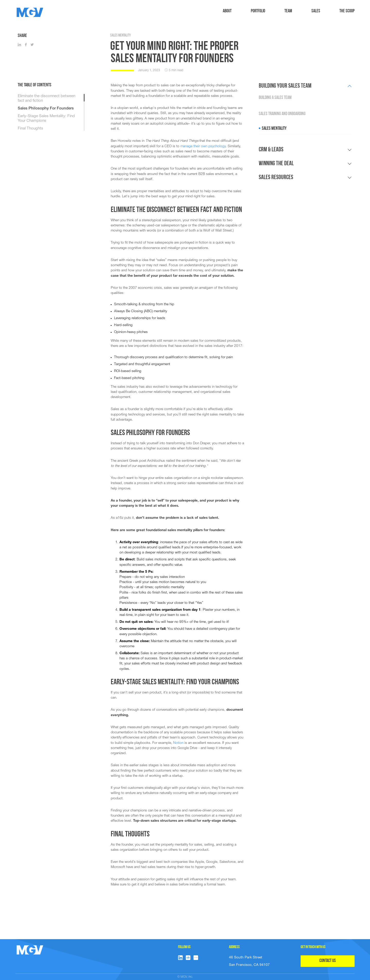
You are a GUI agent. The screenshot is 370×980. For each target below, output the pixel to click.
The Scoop (347, 11)
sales (316, 11)
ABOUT (227, 11)
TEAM (288, 11)
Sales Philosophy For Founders (46, 108)
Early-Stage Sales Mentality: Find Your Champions (46, 118)
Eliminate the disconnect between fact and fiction (47, 98)
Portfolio (258, 11)
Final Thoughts (30, 128)
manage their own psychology (203, 146)
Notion (178, 743)
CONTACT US (328, 961)
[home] (30, 12)
